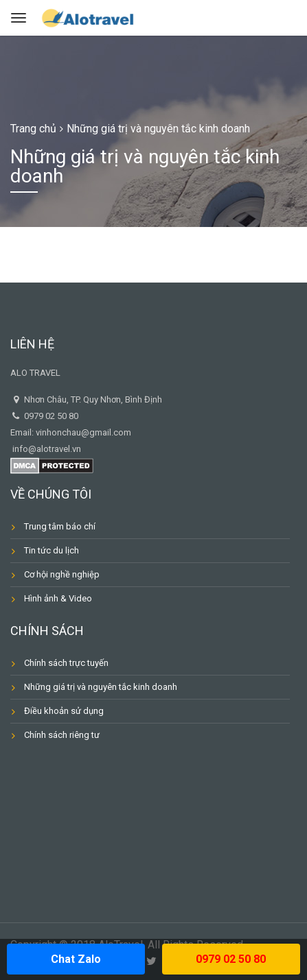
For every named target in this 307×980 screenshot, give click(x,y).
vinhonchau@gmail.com (83, 432)
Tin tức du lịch (52, 550)
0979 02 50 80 (231, 959)
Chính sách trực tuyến (66, 663)
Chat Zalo (76, 959)
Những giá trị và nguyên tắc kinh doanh (101, 687)
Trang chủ (33, 129)
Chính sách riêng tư (62, 735)
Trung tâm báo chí (60, 526)
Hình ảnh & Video (58, 598)
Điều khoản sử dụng (64, 711)
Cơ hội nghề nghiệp (62, 574)
